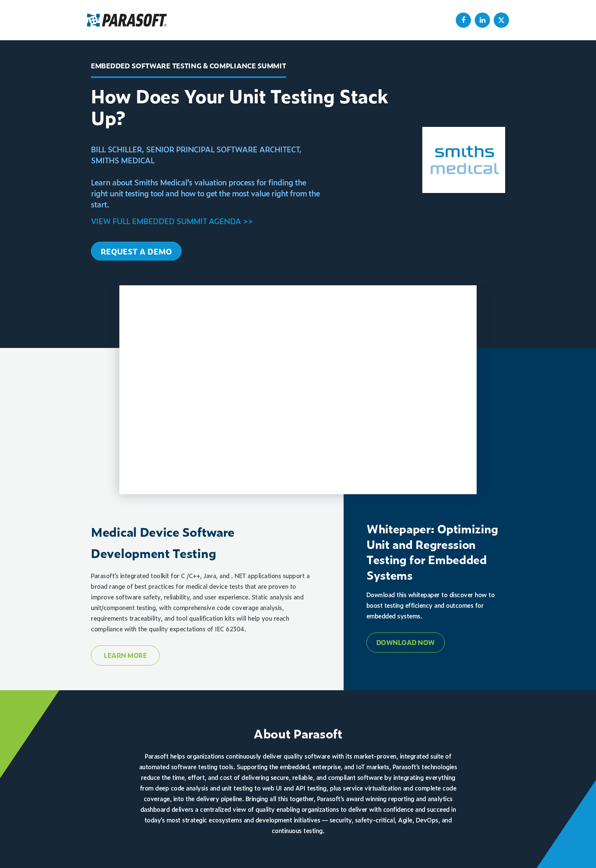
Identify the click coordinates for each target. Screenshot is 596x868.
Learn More (125, 655)
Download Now (406, 642)
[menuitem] (463, 20)
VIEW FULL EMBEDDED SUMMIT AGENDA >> (172, 221)
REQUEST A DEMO (136, 251)
